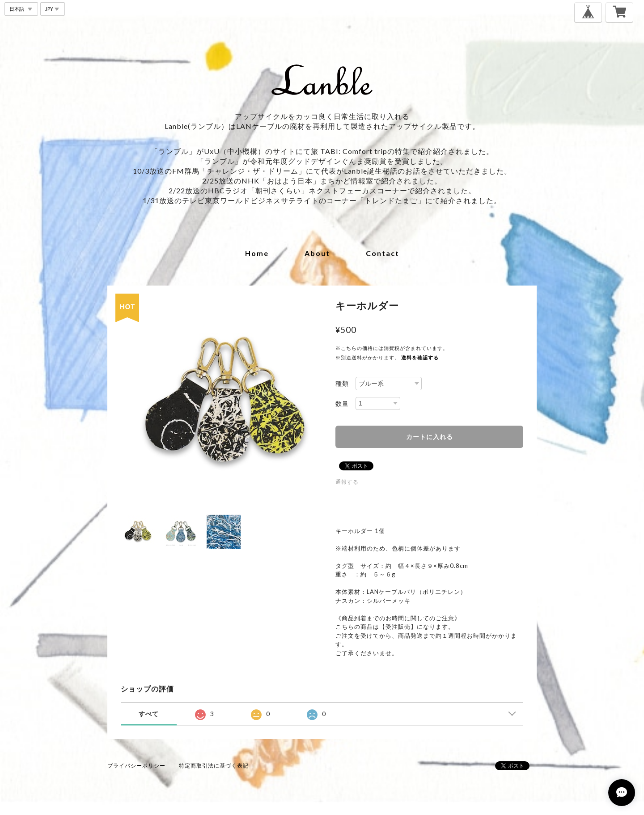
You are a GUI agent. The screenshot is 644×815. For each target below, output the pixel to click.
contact (383, 253)
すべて (149, 714)
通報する (347, 482)
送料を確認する (420, 357)
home (257, 253)
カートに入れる (430, 437)
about (317, 253)
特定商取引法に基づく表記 (214, 766)
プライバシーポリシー (136, 766)
